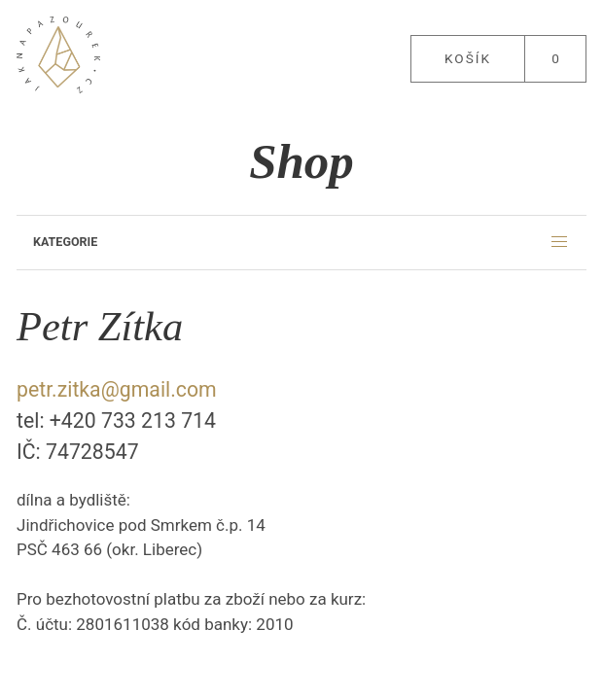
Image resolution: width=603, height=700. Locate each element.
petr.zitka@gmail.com (117, 389)
